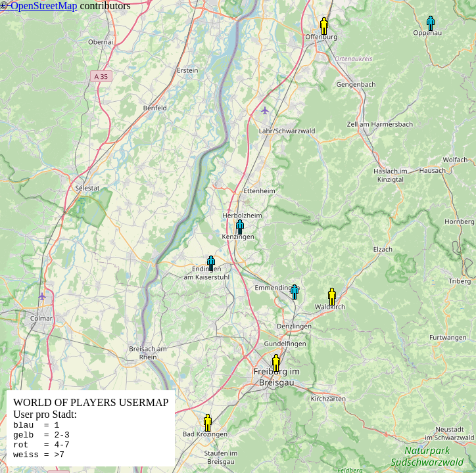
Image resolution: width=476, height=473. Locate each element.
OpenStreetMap (44, 6)
